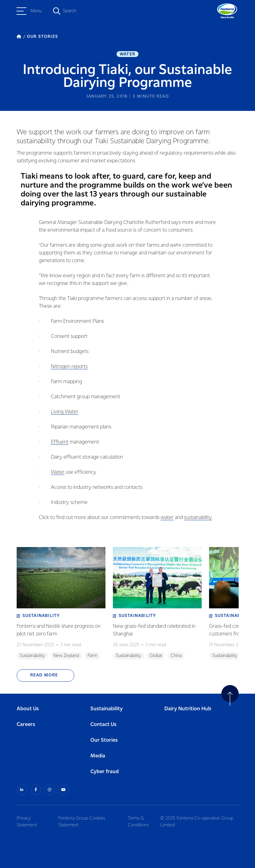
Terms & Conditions (138, 822)
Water (127, 54)
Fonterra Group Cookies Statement (82, 822)
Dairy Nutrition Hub (188, 709)
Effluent (60, 442)
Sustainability (107, 709)
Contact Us (103, 725)
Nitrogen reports (69, 367)
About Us (28, 709)
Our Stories (104, 740)
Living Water (65, 412)
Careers (26, 725)
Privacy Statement (27, 822)
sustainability (198, 518)
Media (98, 756)
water (167, 518)
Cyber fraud (105, 772)
